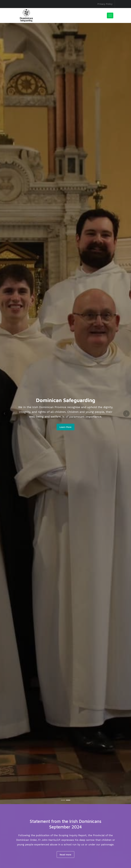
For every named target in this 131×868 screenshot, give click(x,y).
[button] (5, 414)
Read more (65, 855)
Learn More (65, 427)
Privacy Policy (105, 4)
